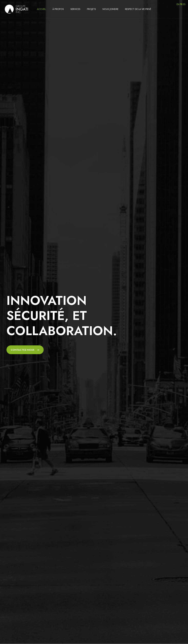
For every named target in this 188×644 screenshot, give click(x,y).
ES (184, 4)
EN (178, 4)
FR (181, 4)
